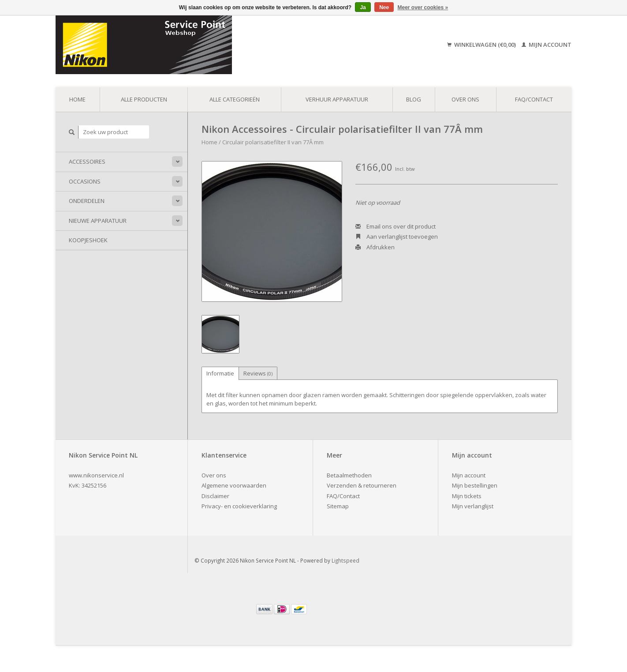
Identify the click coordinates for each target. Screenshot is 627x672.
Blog (414, 99)
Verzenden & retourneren (362, 485)
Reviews (258, 373)
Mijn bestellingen (475, 485)
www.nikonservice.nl (96, 475)
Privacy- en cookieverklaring (239, 506)
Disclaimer (215, 496)
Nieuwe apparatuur (98, 221)
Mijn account (547, 45)
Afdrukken (375, 247)
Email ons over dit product (396, 226)
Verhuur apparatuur (337, 99)
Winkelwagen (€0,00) (482, 45)
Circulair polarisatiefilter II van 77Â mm (273, 142)
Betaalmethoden (349, 475)
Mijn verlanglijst (473, 506)
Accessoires (87, 161)
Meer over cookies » (423, 8)
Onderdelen (87, 201)
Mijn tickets (467, 496)
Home (77, 99)
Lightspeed (345, 560)
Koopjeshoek (88, 240)
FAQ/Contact (534, 99)
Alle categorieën (235, 99)
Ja (363, 8)
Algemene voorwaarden (234, 485)
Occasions (85, 181)
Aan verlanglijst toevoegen (397, 237)
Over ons (465, 99)
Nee (384, 8)
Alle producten (144, 99)
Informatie (220, 373)
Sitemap (338, 506)
